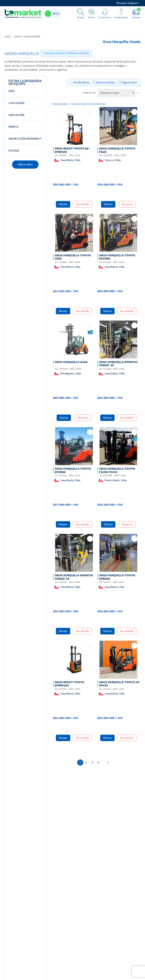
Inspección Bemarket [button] (25, 139)
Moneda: (122, 3)
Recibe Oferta (81, 83)
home (7, 37)
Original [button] (128, 3)
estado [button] (14, 151)
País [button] (12, 91)
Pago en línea (129, 83)
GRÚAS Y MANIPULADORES (27, 37)
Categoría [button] (17, 103)
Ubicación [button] (16, 115)
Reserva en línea (106, 83)
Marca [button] (13, 127)
